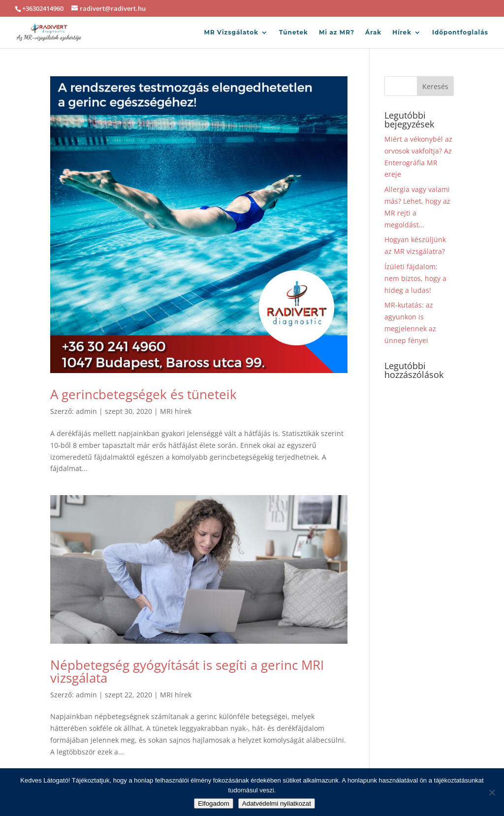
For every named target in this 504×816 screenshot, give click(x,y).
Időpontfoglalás (460, 32)
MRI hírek (176, 411)
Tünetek (294, 32)
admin (86, 411)
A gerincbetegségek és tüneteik (143, 394)
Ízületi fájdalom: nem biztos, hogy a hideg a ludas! (415, 278)
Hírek (402, 32)
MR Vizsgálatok (231, 32)
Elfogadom (214, 803)
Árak (373, 32)
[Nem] (492, 792)
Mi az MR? (337, 32)
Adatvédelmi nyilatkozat (277, 803)
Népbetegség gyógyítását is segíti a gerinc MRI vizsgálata (187, 671)
